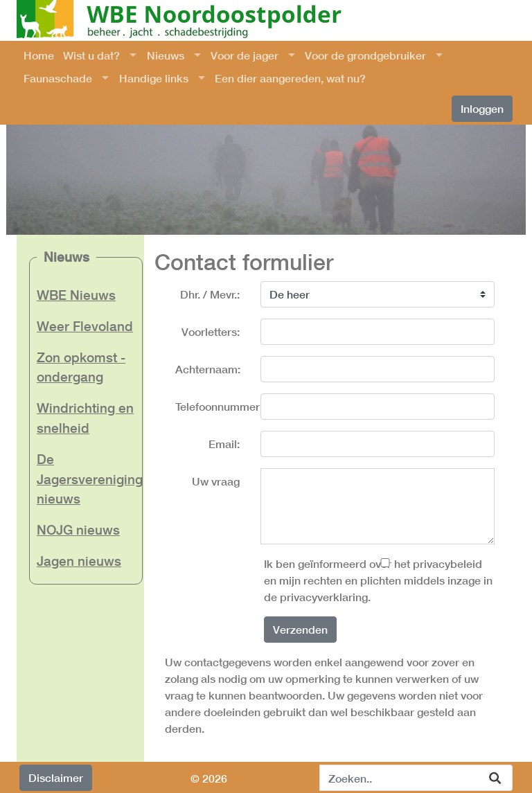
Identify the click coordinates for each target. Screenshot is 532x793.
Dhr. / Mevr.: (210, 294)
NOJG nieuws (78, 529)
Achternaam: (208, 369)
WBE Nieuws (76, 295)
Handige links (154, 78)
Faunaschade (58, 78)
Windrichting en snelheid (85, 418)
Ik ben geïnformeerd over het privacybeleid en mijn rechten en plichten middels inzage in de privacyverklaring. (378, 580)
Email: (224, 444)
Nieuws (166, 55)
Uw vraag (216, 481)
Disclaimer (56, 777)
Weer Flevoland (85, 326)
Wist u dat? (91, 55)
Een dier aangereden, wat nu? (290, 78)
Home (39, 55)
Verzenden (300, 629)
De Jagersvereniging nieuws (86, 479)
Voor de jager (245, 55)
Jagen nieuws (79, 561)
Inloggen (482, 108)
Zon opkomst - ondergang (81, 367)
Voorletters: (211, 331)
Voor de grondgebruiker (365, 55)
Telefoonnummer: (213, 406)
